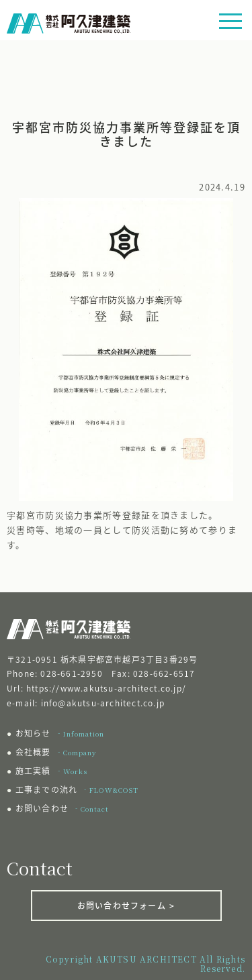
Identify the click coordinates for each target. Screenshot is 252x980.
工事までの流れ (77, 790)
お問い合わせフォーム (126, 906)
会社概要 (56, 752)
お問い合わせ (62, 808)
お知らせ (60, 733)
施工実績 (51, 771)
